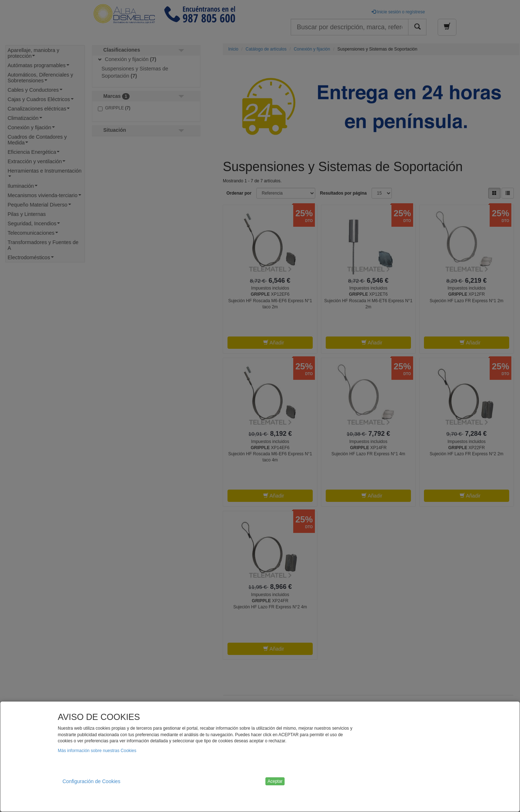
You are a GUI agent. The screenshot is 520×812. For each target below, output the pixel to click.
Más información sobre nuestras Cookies (97, 751)
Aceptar (275, 781)
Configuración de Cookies (91, 781)
